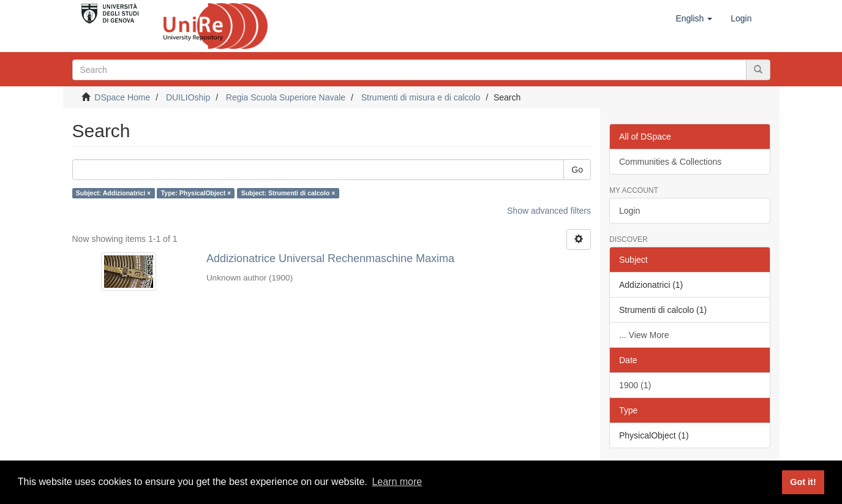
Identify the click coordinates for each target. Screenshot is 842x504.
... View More (644, 335)
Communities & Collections (670, 162)
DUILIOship (188, 97)
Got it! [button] (803, 482)
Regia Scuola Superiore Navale (286, 97)
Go (577, 170)
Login (630, 211)
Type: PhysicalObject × (196, 193)
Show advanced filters (549, 211)
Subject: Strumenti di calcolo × (288, 193)
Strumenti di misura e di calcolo (421, 97)
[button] (694, 18)
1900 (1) (635, 385)
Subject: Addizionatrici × (113, 193)
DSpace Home (122, 97)
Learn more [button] (397, 482)
